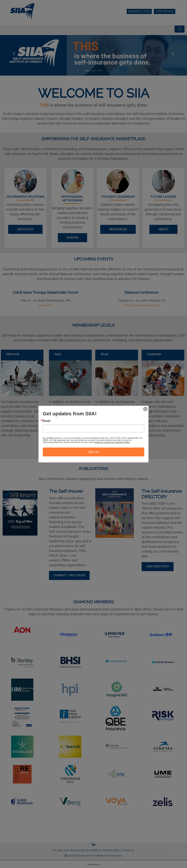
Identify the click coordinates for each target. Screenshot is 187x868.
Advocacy (25, 229)
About (163, 229)
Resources (118, 229)
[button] (14, 54)
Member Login (139, 11)
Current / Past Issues (69, 575)
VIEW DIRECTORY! (158, 567)
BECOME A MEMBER (93, 447)
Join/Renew (165, 11)
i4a (98, 865)
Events (72, 238)
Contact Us (128, 850)
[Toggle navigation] (180, 29)
